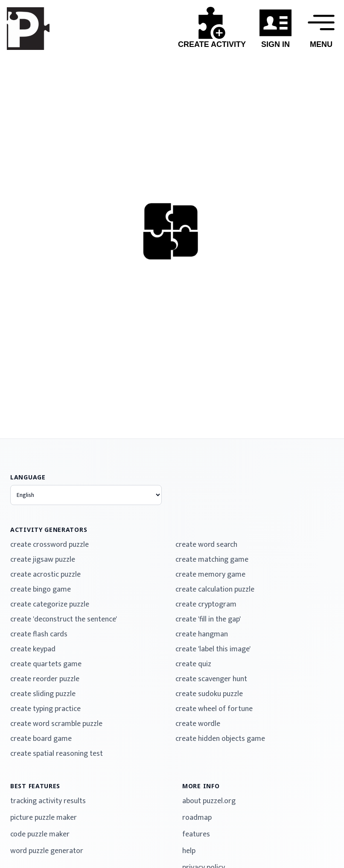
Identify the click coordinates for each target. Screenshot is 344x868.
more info (201, 786)
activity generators (49, 530)
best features (35, 786)
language (28, 477)
